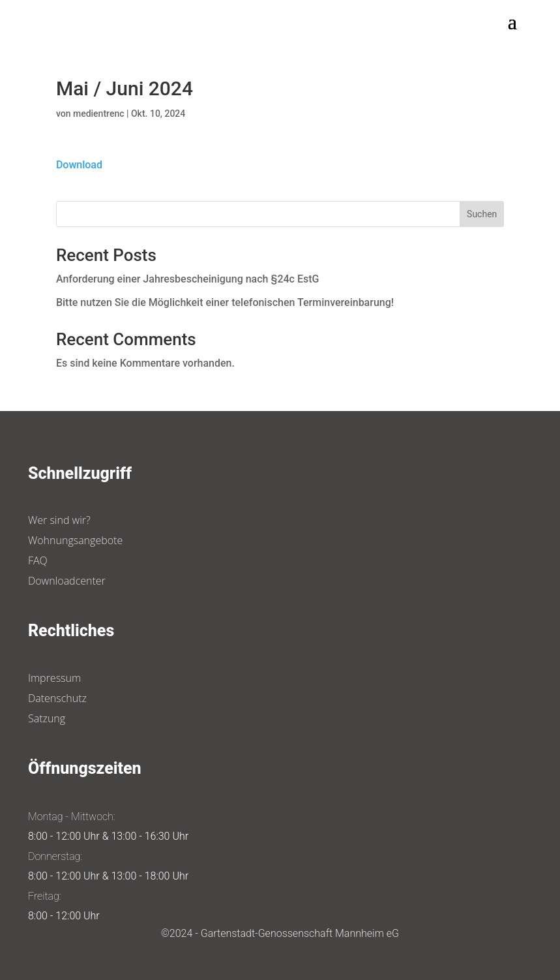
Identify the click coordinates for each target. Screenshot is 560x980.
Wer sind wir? (59, 520)
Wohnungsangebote (75, 540)
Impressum (54, 678)
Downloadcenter (67, 581)
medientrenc (99, 114)
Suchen (482, 214)
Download (79, 165)
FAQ (38, 560)
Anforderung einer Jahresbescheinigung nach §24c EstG (188, 279)
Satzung (47, 718)
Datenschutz (57, 698)
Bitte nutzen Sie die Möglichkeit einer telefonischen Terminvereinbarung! (225, 302)
